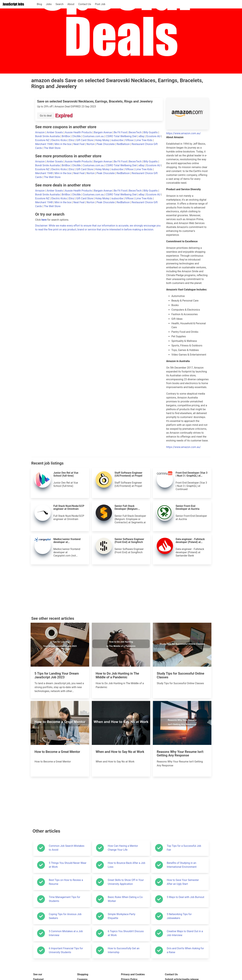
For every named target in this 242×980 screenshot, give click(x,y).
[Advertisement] (121, 590)
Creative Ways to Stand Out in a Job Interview (185, 933)
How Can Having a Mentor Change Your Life (123, 848)
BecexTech (136, 132)
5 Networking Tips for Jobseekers (179, 916)
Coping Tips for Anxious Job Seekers (65, 916)
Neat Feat (79, 144)
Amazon (40, 132)
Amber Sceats (55, 132)
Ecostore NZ (43, 140)
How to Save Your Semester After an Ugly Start (183, 882)
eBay (142, 136)
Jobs (49, 4)
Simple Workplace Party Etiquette (121, 916)
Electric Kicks (59, 140)
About (71, 4)
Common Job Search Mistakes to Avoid (67, 848)
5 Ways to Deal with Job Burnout (186, 897)
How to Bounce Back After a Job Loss (126, 865)
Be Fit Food (121, 132)
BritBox (66, 136)
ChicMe (77, 136)
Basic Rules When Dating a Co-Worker (125, 899)
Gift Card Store (85, 140)
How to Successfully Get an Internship (124, 950)
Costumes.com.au (94, 136)
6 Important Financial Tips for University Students (66, 950)
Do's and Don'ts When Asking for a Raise (185, 950)
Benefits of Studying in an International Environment (182, 865)
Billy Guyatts (151, 132)
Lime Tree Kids (144, 140)
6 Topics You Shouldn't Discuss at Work (126, 933)
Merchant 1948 (44, 144)
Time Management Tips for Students (65, 899)
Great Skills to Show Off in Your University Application (126, 882)
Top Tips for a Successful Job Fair (184, 848)
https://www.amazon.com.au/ (183, 133)
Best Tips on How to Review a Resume (66, 882)
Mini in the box (63, 144)
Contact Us (85, 4)
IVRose (130, 140)
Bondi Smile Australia (48, 136)
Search (59, 4)
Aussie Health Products (79, 132)
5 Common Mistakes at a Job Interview (66, 933)
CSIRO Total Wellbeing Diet (122, 136)
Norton (91, 144)
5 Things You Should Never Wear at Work (68, 865)
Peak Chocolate (106, 144)
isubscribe (118, 140)
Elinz (72, 140)
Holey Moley (102, 140)
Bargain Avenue (103, 132)
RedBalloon (123, 144)
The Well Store (52, 148)
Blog (39, 4)
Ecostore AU (154, 136)
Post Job (100, 4)
